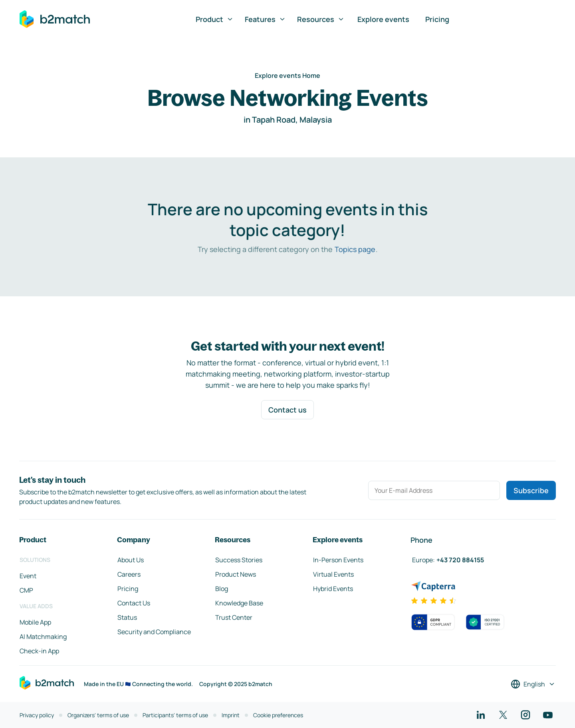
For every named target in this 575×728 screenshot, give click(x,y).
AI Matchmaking (43, 637)
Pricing (437, 19)
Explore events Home (287, 75)
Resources (321, 19)
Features (265, 19)
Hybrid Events (333, 589)
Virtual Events (333, 574)
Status (127, 617)
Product (215, 19)
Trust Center (234, 617)
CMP (26, 590)
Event (28, 576)
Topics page (355, 249)
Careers (129, 574)
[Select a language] (533, 684)
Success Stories (239, 560)
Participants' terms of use (175, 715)
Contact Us (134, 603)
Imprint (231, 715)
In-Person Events (338, 560)
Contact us (287, 410)
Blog (222, 589)
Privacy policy (37, 715)
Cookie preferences (278, 715)
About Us (131, 560)
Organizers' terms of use (98, 715)
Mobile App (35, 622)
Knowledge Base (239, 603)
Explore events (383, 19)
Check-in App (39, 651)
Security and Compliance (154, 632)
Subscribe (531, 490)
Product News (236, 574)
